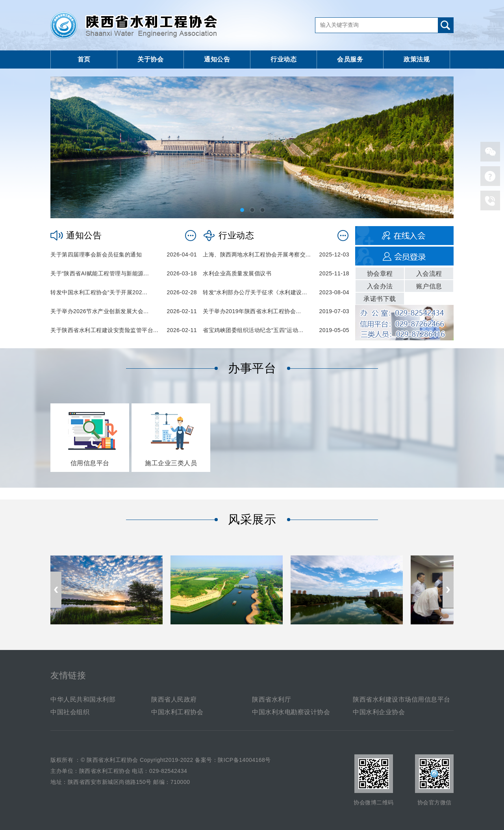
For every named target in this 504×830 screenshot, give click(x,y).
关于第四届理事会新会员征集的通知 (96, 254)
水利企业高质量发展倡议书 (237, 273)
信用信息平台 (90, 463)
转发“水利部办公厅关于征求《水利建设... (255, 292)
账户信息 (429, 286)
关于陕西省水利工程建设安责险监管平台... (104, 330)
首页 (84, 59)
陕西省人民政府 (174, 699)
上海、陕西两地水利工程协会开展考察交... (257, 254)
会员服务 (350, 59)
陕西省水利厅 (271, 699)
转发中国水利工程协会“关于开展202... (99, 292)
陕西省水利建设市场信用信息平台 (402, 699)
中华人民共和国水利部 (83, 699)
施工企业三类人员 (171, 463)
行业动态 (283, 59)
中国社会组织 (70, 712)
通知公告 (217, 59)
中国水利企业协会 (379, 712)
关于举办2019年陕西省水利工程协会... (252, 311)
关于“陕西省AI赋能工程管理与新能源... (100, 273)
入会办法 (380, 286)
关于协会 (150, 59)
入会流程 (429, 274)
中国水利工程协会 (177, 712)
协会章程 (380, 274)
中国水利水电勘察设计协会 (291, 712)
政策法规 (417, 59)
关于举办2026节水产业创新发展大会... (99, 311)
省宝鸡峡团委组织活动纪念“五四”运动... (253, 330)
